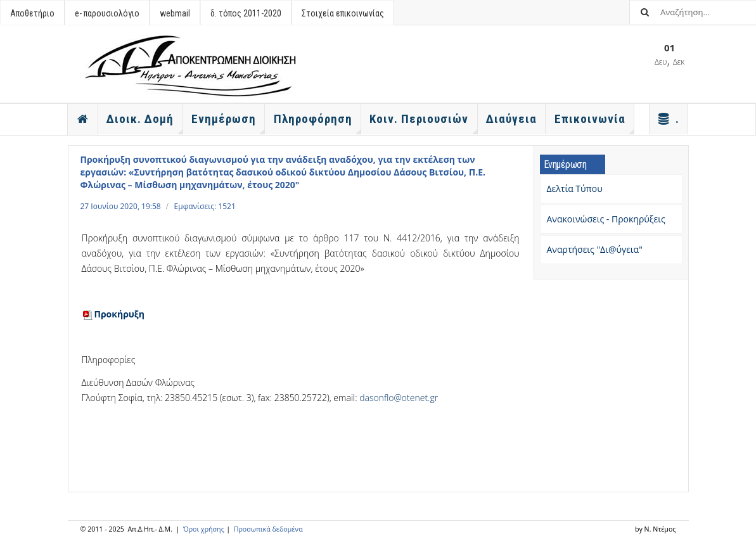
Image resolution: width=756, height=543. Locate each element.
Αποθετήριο (32, 13)
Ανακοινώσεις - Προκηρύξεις (606, 219)
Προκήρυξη (113, 314)
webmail (175, 13)
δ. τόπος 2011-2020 (246, 13)
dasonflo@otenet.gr (399, 398)
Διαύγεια (511, 119)
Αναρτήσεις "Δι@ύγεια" (595, 249)
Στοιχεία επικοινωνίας (343, 13)
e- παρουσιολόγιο (107, 13)
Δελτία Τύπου (575, 188)
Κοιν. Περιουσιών (423, 123)
